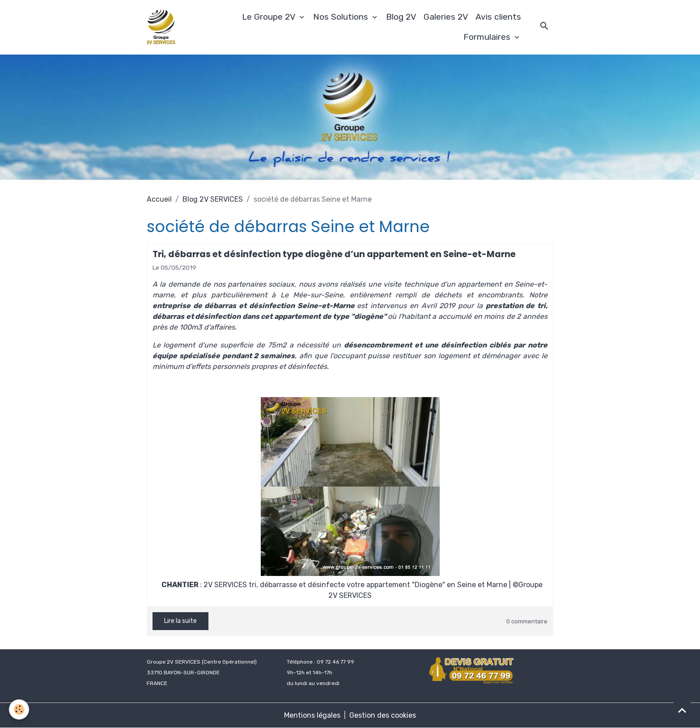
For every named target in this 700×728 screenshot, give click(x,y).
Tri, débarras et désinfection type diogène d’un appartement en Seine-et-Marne (334, 254)
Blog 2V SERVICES (213, 199)
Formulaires (488, 37)
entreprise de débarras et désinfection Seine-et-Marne (254, 306)
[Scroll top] (682, 710)
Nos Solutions (342, 17)
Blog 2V (401, 17)
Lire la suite (180, 621)
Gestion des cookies (383, 715)
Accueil (159, 199)
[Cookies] (19, 709)
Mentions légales (312, 715)
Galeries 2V (446, 17)
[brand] (162, 27)
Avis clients (498, 17)
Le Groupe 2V (270, 17)
